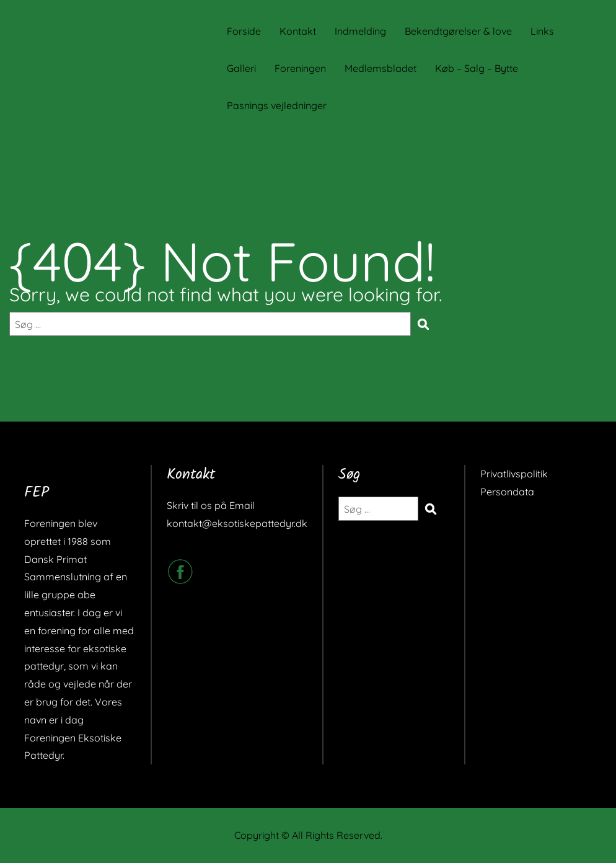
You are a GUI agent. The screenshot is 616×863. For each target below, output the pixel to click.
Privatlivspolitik (514, 474)
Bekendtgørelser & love (458, 31)
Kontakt (298, 31)
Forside (244, 31)
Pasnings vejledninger (277, 105)
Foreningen (300, 68)
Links (542, 31)
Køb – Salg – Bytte (477, 68)
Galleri (241, 68)
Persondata (507, 492)
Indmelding (360, 31)
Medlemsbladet (381, 68)
